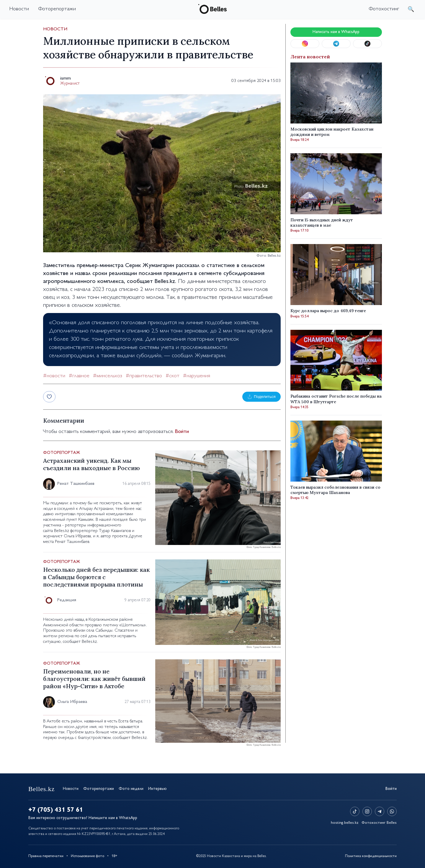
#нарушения (197, 376)
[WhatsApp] (392, 811)
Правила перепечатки (46, 856)
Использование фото (88, 856)
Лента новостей (310, 57)
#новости (54, 376)
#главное (79, 376)
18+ (115, 856)
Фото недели (131, 789)
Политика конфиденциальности (371, 856)
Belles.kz (165, 282)
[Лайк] (49, 397)
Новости (19, 9)
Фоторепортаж (62, 453)
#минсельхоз (108, 376)
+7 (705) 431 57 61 (56, 810)
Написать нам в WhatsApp (336, 32)
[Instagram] (367, 811)
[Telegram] (380, 811)
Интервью (157, 789)
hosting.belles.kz (345, 823)
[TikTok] (355, 811)
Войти (182, 432)
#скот (173, 376)
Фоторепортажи (57, 9)
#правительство (144, 376)
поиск (411, 9)
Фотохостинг (384, 9)
